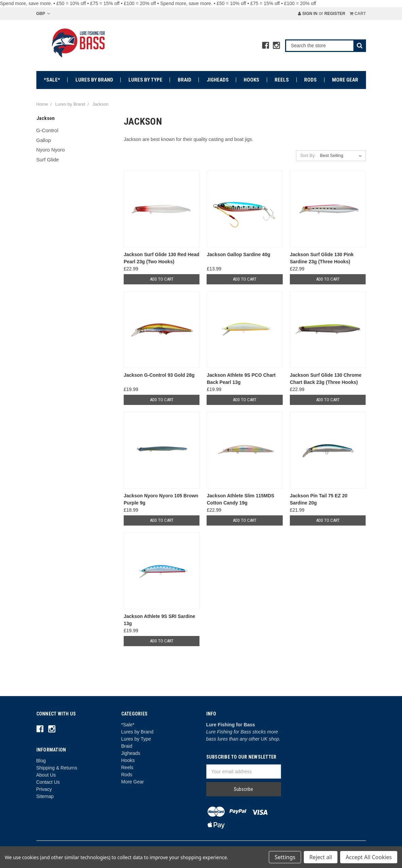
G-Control (47, 130)
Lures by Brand (94, 80)
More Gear (345, 80)
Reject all (321, 857)
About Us (46, 775)
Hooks (251, 80)
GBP (43, 14)
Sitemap (45, 796)
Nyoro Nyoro (51, 150)
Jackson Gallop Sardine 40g (238, 254)
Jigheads (218, 80)
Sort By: (308, 155)
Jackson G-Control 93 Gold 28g (159, 375)
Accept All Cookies (369, 857)
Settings (285, 857)
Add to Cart (162, 279)
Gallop (44, 140)
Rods (310, 80)
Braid (185, 80)
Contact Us (48, 782)
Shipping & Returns (57, 768)
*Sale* (52, 80)
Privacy (44, 789)
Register (335, 14)
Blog (41, 761)
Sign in (308, 14)
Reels (282, 80)
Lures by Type (145, 80)
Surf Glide (48, 160)
